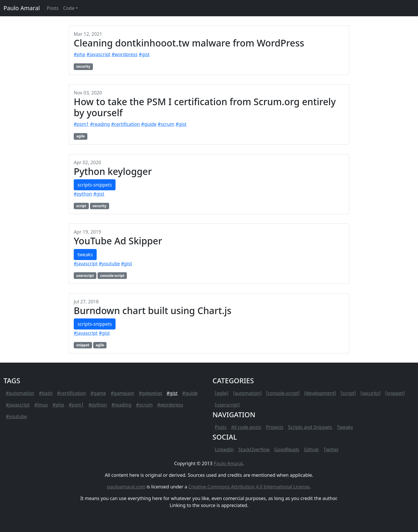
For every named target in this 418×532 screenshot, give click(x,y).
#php (80, 54)
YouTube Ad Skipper (118, 241)
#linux (41, 405)
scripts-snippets (95, 185)
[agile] (222, 393)
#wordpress (125, 54)
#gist (144, 54)
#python (83, 194)
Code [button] (69, 8)
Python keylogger (113, 171)
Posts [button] (53, 8)
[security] (371, 393)
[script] (348, 393)
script (81, 206)
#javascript (98, 54)
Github (311, 449)
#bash (46, 393)
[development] (320, 393)
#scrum (166, 124)
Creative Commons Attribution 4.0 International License (249, 487)
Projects (275, 427)
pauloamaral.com (126, 487)
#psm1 (81, 124)
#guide (149, 124)
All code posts (246, 427)
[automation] (247, 393)
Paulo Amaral (22, 8)
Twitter (331, 449)
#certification (126, 124)
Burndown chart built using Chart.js (153, 310)
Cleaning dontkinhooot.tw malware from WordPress (189, 43)
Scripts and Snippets (310, 427)
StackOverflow (254, 449)
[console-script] (283, 393)
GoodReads (287, 449)
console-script (112, 276)
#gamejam (122, 393)
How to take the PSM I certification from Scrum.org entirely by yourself (205, 107)
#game (98, 393)
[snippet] (395, 393)
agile (81, 136)
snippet (83, 345)
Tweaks (345, 427)
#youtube (109, 264)
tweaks (85, 255)
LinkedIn (224, 449)
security (83, 66)
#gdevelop (150, 393)
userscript (85, 276)
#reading (100, 124)
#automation (20, 393)
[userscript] (227, 405)
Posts (221, 427)
